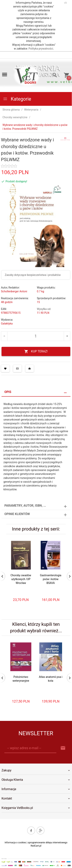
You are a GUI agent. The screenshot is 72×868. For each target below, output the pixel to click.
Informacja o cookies (15, 843)
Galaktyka (7, 324)
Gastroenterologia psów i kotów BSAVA (51, 579)
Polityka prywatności (41, 49)
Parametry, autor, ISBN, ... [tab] (25, 506)
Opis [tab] (8, 392)
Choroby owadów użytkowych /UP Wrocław (21, 579)
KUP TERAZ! (36, 352)
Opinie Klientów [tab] (17, 514)
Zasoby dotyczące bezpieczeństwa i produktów (33, 275)
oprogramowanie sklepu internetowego (48, 843)
